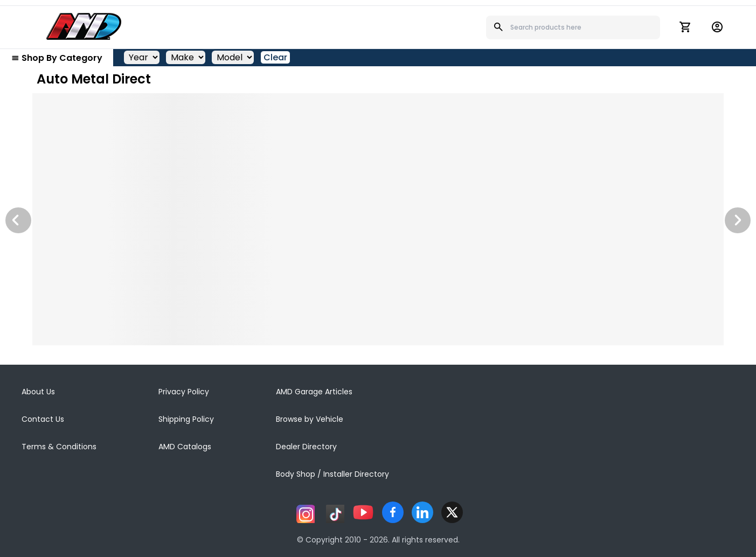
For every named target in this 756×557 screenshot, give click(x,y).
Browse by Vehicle (310, 419)
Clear (275, 57)
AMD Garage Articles (314, 392)
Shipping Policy (186, 419)
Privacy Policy (184, 392)
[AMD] (84, 26)
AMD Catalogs (185, 447)
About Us (38, 392)
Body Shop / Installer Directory (332, 474)
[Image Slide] (378, 219)
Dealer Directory (306, 447)
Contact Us (43, 419)
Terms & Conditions (59, 447)
